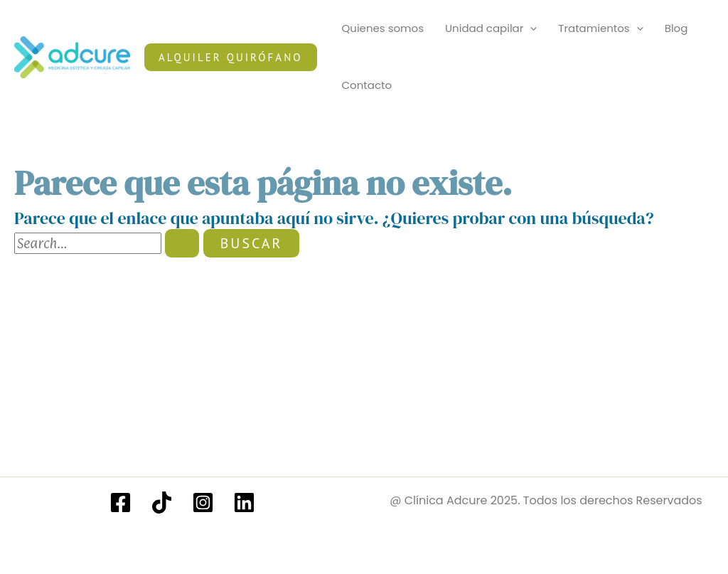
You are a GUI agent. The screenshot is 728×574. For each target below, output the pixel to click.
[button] (231, 57)
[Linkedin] (244, 503)
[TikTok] (162, 503)
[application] (530, 28)
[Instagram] (203, 503)
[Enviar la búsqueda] (182, 243)
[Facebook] (121, 503)
